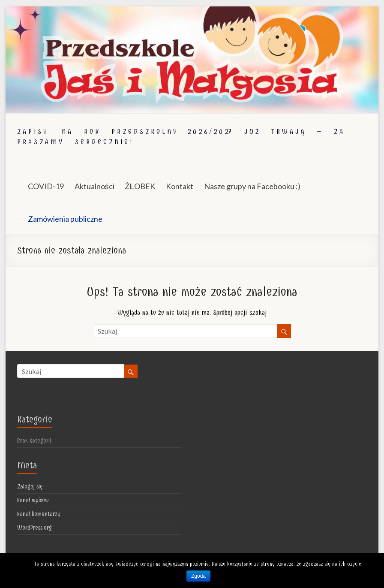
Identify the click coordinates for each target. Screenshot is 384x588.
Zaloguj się (30, 487)
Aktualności (94, 186)
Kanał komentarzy (39, 514)
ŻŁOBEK (140, 186)
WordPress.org (34, 528)
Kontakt (180, 186)
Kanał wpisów (33, 500)
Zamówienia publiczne (65, 219)
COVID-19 (46, 186)
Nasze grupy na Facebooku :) (252, 186)
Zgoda (198, 576)
